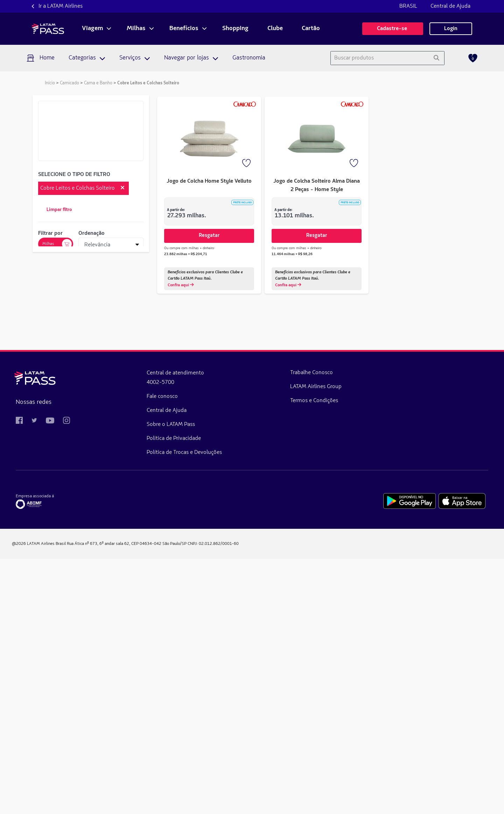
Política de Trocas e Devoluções (147, 708)
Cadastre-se (393, 29)
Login (451, 29)
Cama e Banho (98, 83)
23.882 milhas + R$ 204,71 (186, 254)
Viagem (92, 29)
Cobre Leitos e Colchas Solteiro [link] (148, 83)
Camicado (69, 83)
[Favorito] (247, 164)
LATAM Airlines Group (241, 642)
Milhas (136, 29)
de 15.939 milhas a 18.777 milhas (86, 465)
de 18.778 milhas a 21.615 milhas (86, 478)
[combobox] (380, 58)
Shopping (235, 29)
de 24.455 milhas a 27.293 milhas (86, 503)
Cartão (311, 29)
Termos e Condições (239, 656)
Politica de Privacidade (137, 694)
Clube (275, 29)
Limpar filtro (59, 210)
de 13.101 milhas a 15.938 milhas (86, 452)
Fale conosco (125, 652)
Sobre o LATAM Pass (134, 680)
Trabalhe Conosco (237, 628)
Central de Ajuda (450, 6)
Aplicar (91, 436)
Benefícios (184, 29)
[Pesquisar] (436, 58)
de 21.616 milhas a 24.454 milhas (86, 490)
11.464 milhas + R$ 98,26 (292, 254)
